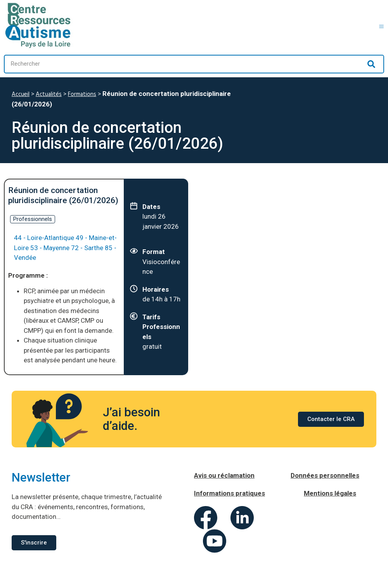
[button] (381, 25)
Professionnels (33, 219)
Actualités (49, 94)
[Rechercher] (371, 64)
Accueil (21, 94)
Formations (82, 94)
